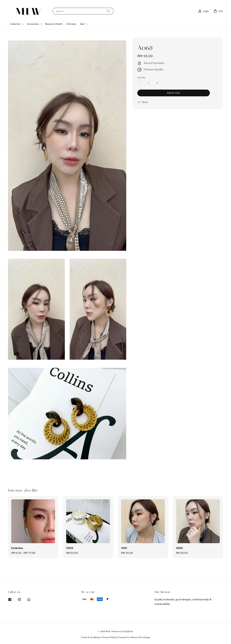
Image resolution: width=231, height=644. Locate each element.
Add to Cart (174, 93)
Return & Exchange (141, 637)
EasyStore (128, 631)
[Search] (108, 11)
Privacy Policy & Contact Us (116, 637)
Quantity (141, 77)
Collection (15, 24)
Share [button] (143, 102)
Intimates (71, 24)
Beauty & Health (54, 24)
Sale (82, 24)
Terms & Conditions (91, 637)
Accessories (33, 24)
